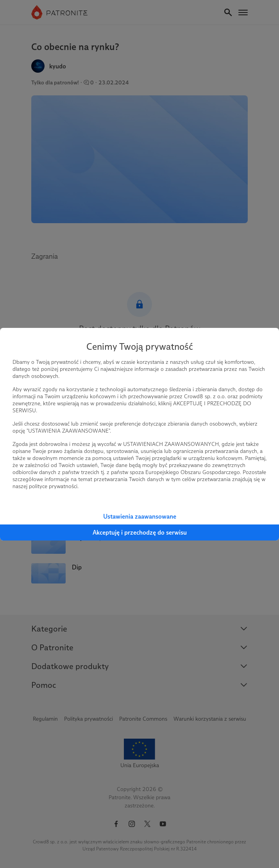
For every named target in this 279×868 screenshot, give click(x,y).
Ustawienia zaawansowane (140, 516)
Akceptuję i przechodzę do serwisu (140, 532)
